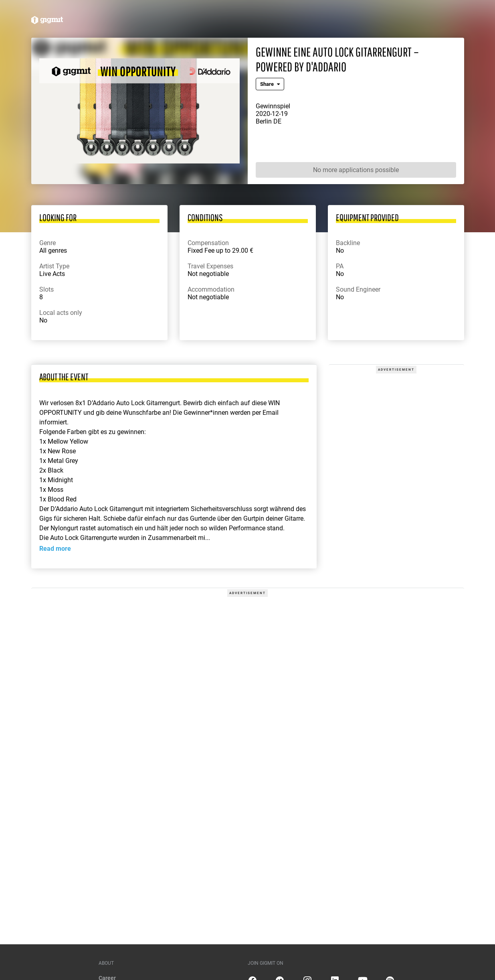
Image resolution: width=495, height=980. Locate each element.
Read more (55, 549)
